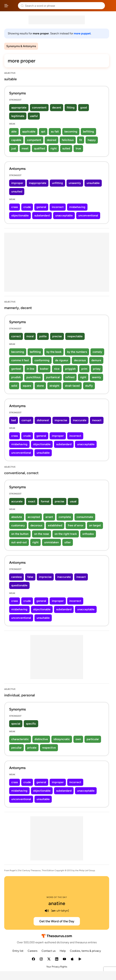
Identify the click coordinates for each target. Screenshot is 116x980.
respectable (75, 336)
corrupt (26, 420)
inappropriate (38, 183)
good (84, 108)
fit (81, 140)
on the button (20, 534)
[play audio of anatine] (47, 911)
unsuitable (93, 183)
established (55, 525)
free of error (76, 525)
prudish (16, 377)
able (14, 131)
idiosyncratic (62, 739)
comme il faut (20, 360)
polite (43, 336)
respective (49, 748)
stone (40, 386)
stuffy (89, 386)
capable (16, 140)
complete (65, 517)
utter (68, 542)
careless (16, 577)
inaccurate (80, 420)
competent (34, 140)
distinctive (41, 739)
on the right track (66, 534)
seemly (96, 377)
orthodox (88, 534)
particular (93, 739)
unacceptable (64, 215)
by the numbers (77, 352)
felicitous (68, 140)
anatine (57, 903)
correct (16, 336)
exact (32, 501)
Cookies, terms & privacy (85, 951)
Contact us (48, 951)
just (14, 148)
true (78, 148)
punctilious (33, 377)
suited (66, 148)
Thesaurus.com (13, 6)
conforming (42, 360)
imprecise (61, 420)
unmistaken (51, 542)
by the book (54, 352)
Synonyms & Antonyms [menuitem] (21, 46)
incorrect (58, 207)
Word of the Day (57, 897)
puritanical (53, 377)
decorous (80, 360)
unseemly (75, 183)
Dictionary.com (110, 6)
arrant (49, 517)
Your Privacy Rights (57, 967)
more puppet (82, 33)
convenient (39, 108)
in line (31, 369)
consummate (85, 517)
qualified (39, 148)
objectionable (20, 215)
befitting (88, 131)
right (54, 148)
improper (17, 183)
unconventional (88, 215)
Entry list (18, 951)
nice (57, 369)
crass (15, 207)
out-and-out (19, 542)
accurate (17, 501)
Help (63, 951)
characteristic (20, 739)
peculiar (16, 748)
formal (45, 501)
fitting (71, 108)
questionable (19, 585)
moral (30, 336)
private (32, 748)
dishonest (43, 420)
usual (73, 501)
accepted (34, 517)
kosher (44, 369)
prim (84, 369)
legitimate (18, 116)
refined (70, 377)
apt (43, 131)
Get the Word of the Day (57, 921)
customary (18, 525)
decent (57, 108)
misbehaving (77, 207)
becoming (71, 131)
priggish (70, 369)
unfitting (57, 183)
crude (27, 207)
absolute (17, 517)
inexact (97, 420)
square (27, 386)
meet (25, 148)
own (78, 739)
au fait (55, 131)
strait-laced (72, 386)
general (41, 207)
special (16, 724)
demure (96, 360)
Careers (32, 951)
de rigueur (62, 360)
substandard (42, 215)
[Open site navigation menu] (6, 6)
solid (14, 386)
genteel (16, 369)
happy (92, 140)
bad (14, 420)
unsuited (17, 191)
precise (57, 336)
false (30, 577)
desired (51, 140)
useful (34, 116)
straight (54, 386)
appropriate (19, 108)
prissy (97, 369)
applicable (29, 131)
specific (31, 724)
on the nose (42, 534)
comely (97, 352)
